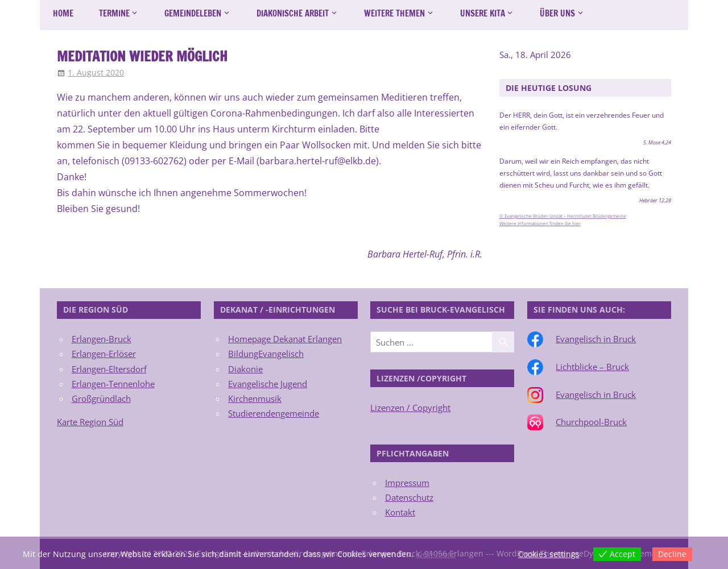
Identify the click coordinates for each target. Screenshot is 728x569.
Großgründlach (101, 398)
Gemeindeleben (193, 13)
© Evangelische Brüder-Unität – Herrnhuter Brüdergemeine (563, 216)
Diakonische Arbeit (293, 13)
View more (436, 554)
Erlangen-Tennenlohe (113, 384)
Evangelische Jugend (268, 384)
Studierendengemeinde (274, 413)
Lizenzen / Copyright (410, 408)
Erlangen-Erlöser (104, 354)
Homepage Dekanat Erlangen (285, 339)
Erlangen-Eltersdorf (109, 369)
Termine (114, 13)
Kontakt (400, 512)
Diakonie (245, 369)
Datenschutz (409, 497)
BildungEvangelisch (266, 354)
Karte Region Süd (90, 422)
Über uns (557, 13)
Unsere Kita (483, 13)
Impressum (407, 483)
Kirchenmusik (255, 398)
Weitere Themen (394, 13)
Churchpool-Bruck (591, 422)
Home (63, 13)
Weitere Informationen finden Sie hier (540, 223)
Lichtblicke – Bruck (592, 367)
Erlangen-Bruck (102, 339)
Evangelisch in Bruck (596, 339)
